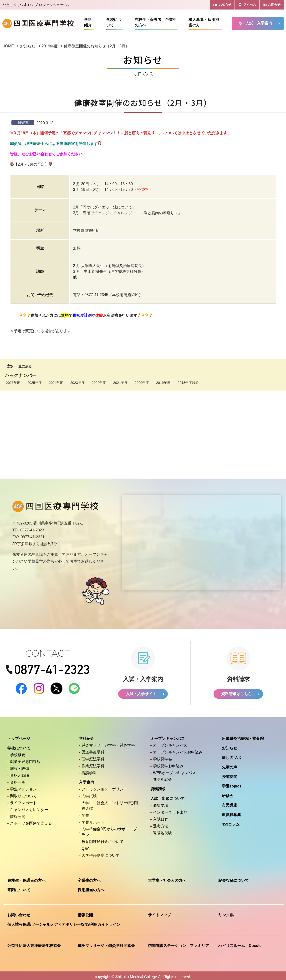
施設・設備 (20, 766)
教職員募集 (231, 812)
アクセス (247, 5)
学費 (85, 813)
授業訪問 (230, 774)
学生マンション (23, 786)
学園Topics (232, 784)
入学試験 (89, 793)
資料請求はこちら (236, 691)
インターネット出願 (170, 810)
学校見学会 (163, 756)
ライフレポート (23, 800)
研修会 (228, 793)
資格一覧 (18, 780)
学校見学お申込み (168, 763)
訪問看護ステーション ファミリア (179, 943)
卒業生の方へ (89, 878)
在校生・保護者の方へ (26, 878)
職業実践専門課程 (25, 759)
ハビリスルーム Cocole (240, 943)
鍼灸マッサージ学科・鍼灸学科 (108, 743)
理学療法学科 (93, 756)
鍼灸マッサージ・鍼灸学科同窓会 (106, 943)
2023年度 (77, 383)
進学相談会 (163, 777)
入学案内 (87, 780)
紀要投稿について (234, 878)
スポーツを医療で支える (31, 821)
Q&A (86, 846)
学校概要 (18, 752)
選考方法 (161, 824)
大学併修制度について (101, 853)
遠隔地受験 (163, 830)
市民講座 (230, 803)
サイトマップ (159, 912)
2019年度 (163, 383)
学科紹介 (88, 22)
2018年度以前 (188, 383)
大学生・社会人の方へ (167, 878)
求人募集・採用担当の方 (204, 22)
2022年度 (99, 383)
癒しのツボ (231, 755)
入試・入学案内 (255, 24)
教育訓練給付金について (102, 839)
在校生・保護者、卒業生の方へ (156, 22)
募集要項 (161, 803)
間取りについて (23, 793)
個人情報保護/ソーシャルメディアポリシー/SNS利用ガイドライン (64, 922)
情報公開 (18, 814)
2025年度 (35, 383)
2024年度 (56, 383)
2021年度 (120, 383)
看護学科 (89, 770)
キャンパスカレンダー (29, 807)
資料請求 (158, 786)
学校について (114, 22)
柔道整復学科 (93, 750)
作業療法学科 (93, 763)
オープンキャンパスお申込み (178, 750)
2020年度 (142, 383)
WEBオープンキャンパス (174, 770)
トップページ (19, 736)
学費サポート (93, 820)
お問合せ (272, 5)
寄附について (19, 887)
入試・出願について (168, 796)
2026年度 (13, 383)
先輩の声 (230, 765)
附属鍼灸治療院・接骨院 (243, 736)
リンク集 (226, 912)
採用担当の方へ (91, 887)
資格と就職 (20, 773)
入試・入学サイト (141, 691)
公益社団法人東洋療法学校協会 (34, 943)
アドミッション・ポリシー (104, 786)
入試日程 (161, 817)
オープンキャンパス (168, 736)
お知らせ (222, 5)
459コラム (231, 822)
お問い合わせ (19, 912)
